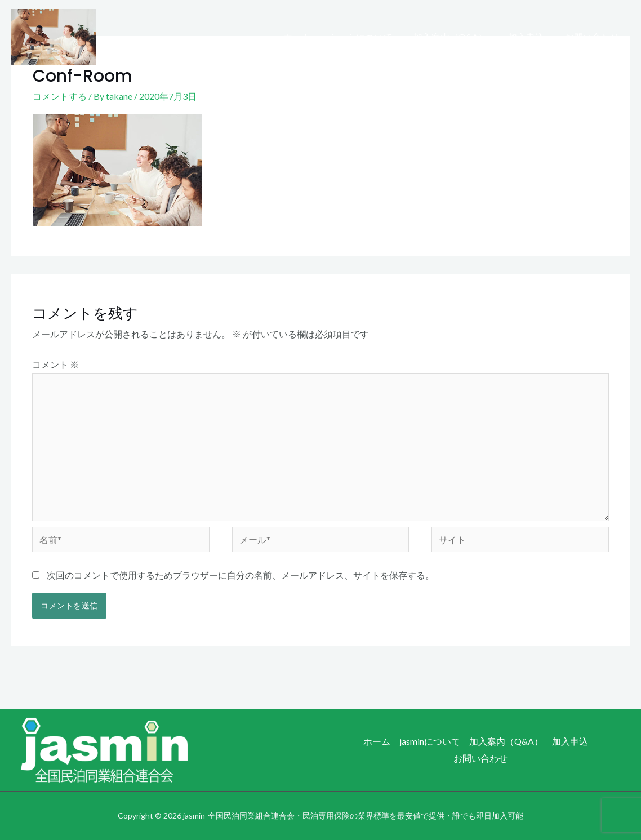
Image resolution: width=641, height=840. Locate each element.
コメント (55, 364)
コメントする (60, 96)
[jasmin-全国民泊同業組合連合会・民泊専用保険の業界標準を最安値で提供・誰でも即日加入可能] (54, 36)
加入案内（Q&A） (458, 37)
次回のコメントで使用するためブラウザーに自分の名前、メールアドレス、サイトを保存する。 (241, 575)
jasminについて (372, 37)
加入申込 (531, 37)
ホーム (310, 37)
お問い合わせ (594, 37)
